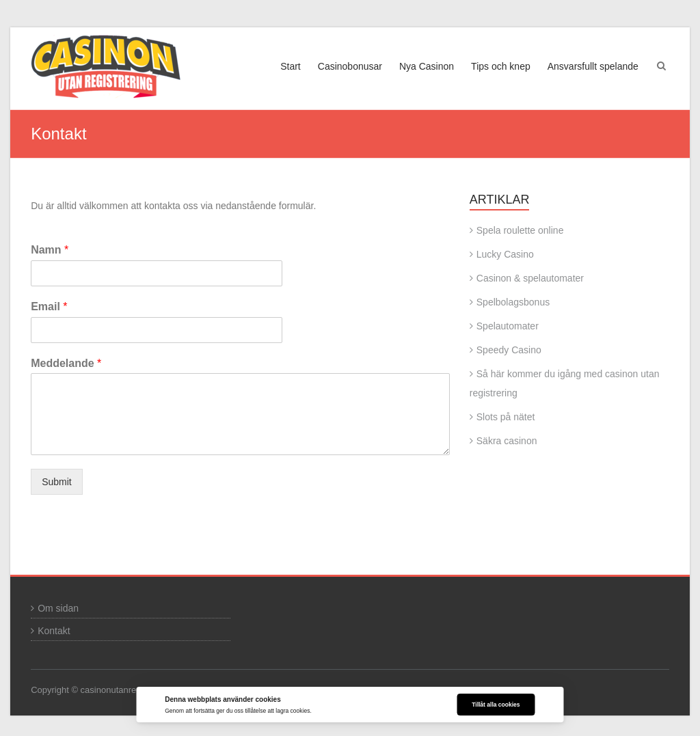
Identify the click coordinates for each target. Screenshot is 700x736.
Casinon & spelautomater (530, 278)
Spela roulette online (520, 230)
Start (291, 66)
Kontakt (54, 631)
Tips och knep (501, 66)
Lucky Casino (505, 254)
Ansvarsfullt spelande (593, 66)
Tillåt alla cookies (496, 705)
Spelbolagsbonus (513, 302)
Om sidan (58, 608)
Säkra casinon (507, 441)
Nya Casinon (427, 66)
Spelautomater (508, 326)
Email (49, 306)
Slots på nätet (506, 417)
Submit (57, 482)
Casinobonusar (350, 66)
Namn (50, 250)
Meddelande (66, 363)
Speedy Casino (509, 350)
